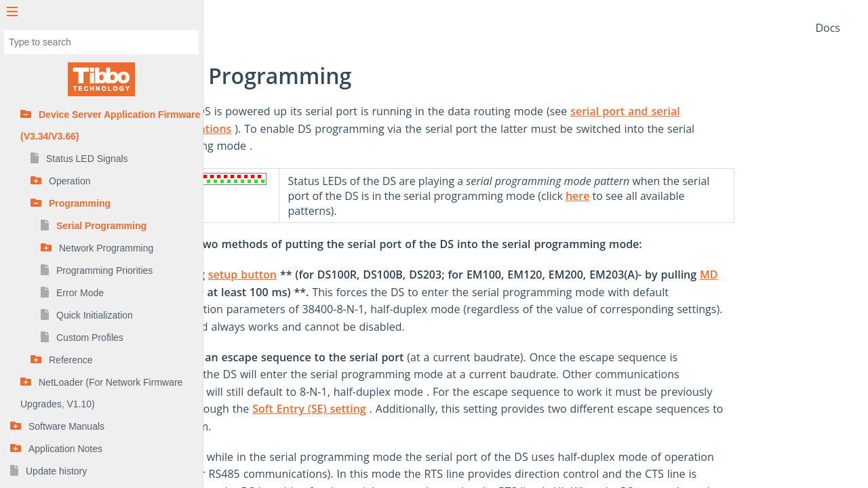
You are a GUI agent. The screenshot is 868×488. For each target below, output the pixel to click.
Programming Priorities (104, 270)
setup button (339, 274)
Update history (56, 471)
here (674, 196)
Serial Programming (101, 226)
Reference (71, 360)
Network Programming (106, 248)
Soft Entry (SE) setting (406, 409)
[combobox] (101, 42)
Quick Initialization (95, 315)
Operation (70, 181)
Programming (80, 203)
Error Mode (80, 293)
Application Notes (65, 449)
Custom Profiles (90, 338)
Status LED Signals (87, 159)
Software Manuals (66, 426)
